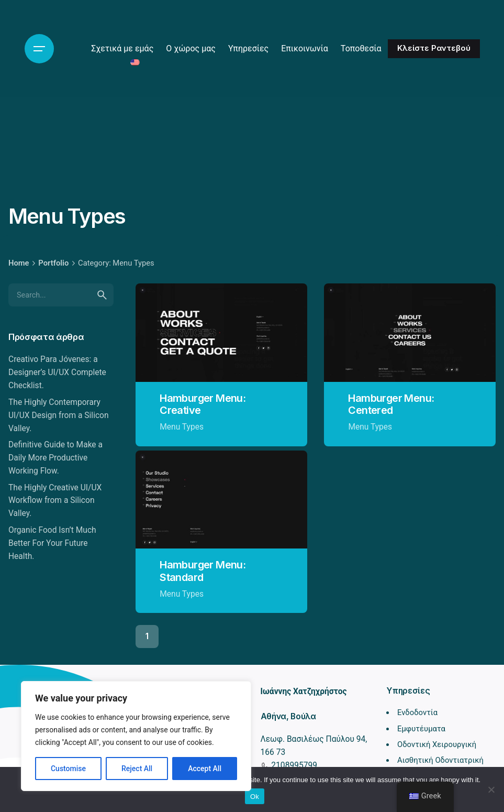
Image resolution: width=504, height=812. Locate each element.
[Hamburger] (39, 49)
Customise (68, 769)
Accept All (205, 769)
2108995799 (293, 765)
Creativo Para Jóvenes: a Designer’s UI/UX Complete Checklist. (57, 372)
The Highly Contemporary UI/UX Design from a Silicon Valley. (59, 415)
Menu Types (182, 427)
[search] (102, 295)
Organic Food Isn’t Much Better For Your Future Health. (52, 543)
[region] (136, 736)
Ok (255, 797)
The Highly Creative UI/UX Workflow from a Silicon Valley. (55, 501)
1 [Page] (147, 636)
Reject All (137, 769)
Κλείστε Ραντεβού (434, 48)
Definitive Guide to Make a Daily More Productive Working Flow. (55, 458)
